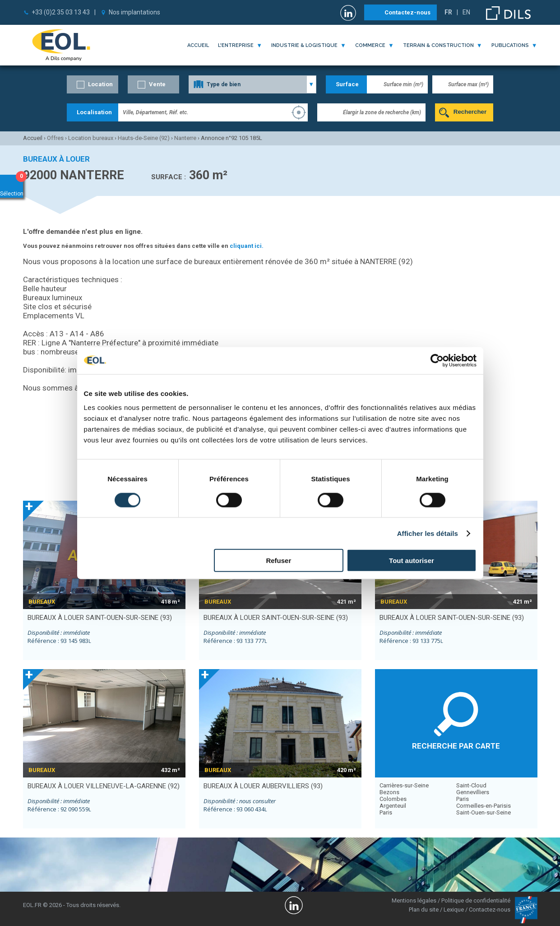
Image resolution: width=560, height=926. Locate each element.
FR (448, 12)
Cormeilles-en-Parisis (484, 806)
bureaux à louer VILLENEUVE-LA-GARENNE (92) (104, 786)
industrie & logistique (304, 45)
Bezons (389, 792)
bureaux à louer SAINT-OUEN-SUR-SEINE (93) (100, 618)
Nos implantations (134, 12)
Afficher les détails (428, 533)
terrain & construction (438, 45)
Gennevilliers (473, 792)
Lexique (454, 910)
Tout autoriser (412, 561)
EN (466, 12)
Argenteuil (393, 806)
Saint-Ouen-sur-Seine (484, 812)
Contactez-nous (407, 12)
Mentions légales (414, 900)
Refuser (278, 561)
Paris (386, 812)
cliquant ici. (247, 246)
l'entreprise (236, 45)
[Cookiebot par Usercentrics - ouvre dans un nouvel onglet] (437, 360)
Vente (157, 84)
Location (100, 84)
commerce (370, 45)
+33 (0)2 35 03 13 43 (61, 12)
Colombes (393, 799)
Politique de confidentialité (476, 900)
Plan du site (424, 910)
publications (510, 45)
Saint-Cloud (471, 785)
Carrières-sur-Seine (404, 785)
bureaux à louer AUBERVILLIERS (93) (263, 786)
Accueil (198, 45)
